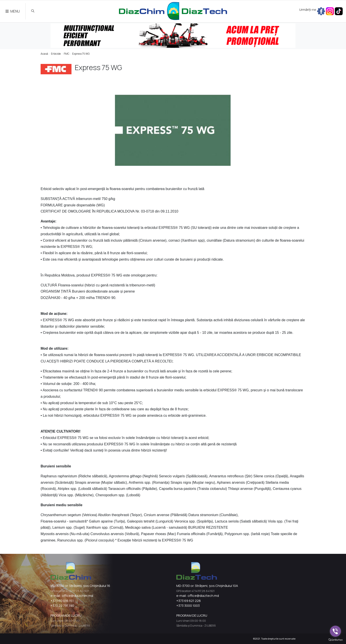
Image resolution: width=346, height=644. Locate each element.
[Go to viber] (335, 631)
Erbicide (56, 54)
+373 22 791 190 (62, 606)
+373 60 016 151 (62, 601)
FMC (67, 54)
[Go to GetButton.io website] (335, 640)
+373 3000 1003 (188, 606)
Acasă (44, 54)
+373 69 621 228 (189, 601)
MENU (13, 11)
